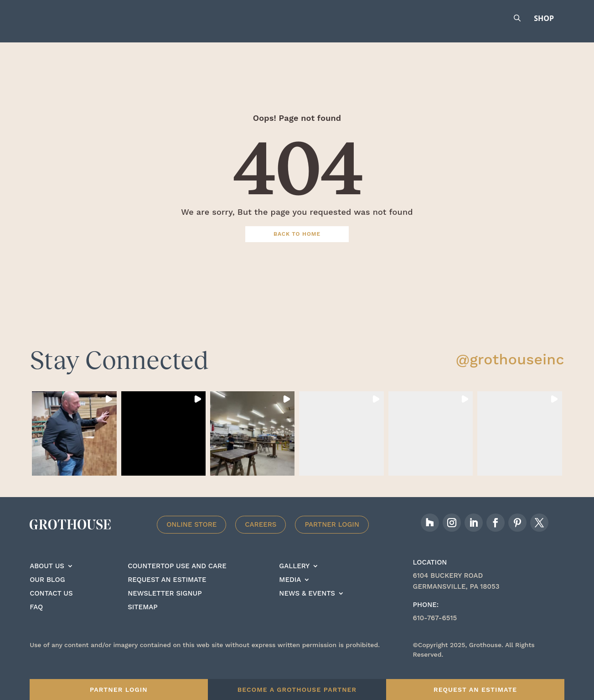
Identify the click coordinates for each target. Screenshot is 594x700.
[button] (74, 446)
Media (290, 593)
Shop (544, 18)
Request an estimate (167, 593)
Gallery (294, 579)
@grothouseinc (510, 372)
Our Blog (47, 593)
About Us (47, 579)
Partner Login (332, 537)
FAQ (36, 620)
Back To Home (297, 247)
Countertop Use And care (177, 579)
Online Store (191, 537)
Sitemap (142, 620)
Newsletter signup (165, 607)
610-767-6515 (435, 631)
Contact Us (51, 607)
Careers (261, 537)
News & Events (307, 607)
